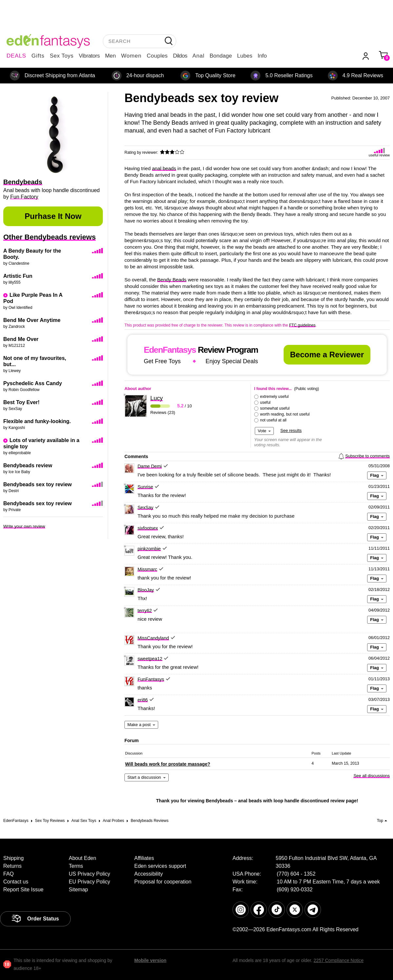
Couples (157, 56)
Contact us (16, 882)
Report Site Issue (23, 890)
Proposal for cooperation (163, 882)
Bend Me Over (21, 339)
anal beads (164, 168)
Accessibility (149, 874)
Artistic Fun (18, 276)
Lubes (245, 56)
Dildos (180, 56)
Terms (76, 866)
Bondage (221, 56)
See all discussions (372, 776)
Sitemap (78, 890)
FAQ (9, 874)
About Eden (83, 858)
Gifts (38, 56)
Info (262, 56)
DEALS (16, 56)
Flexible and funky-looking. (37, 421)
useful (265, 402)
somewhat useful (275, 408)
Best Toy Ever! (21, 402)
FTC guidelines (302, 325)
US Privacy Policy (89, 874)
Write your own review (24, 526)
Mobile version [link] (150, 960)
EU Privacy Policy (89, 882)
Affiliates (144, 858)
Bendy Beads (172, 280)
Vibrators (89, 56)
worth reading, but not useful (285, 414)
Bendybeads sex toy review (37, 484)
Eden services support (160, 866)
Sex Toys (62, 56)
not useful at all (273, 420)
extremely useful (274, 397)
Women (131, 56)
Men (111, 56)
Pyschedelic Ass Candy (33, 383)
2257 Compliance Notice (338, 960)
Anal (198, 56)
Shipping (13, 858)
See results (291, 430)
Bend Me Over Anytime (32, 320)
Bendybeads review (28, 465)
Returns (12, 866)
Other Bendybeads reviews (49, 237)
